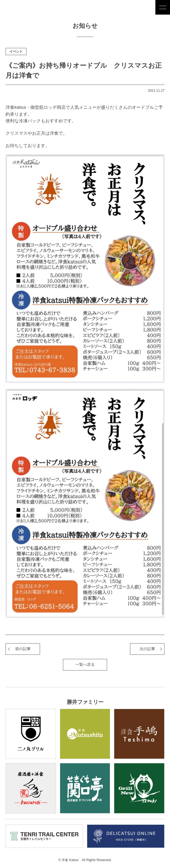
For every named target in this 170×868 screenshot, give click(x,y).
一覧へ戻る (85, 664)
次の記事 (147, 649)
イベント (16, 52)
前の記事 (23, 649)
